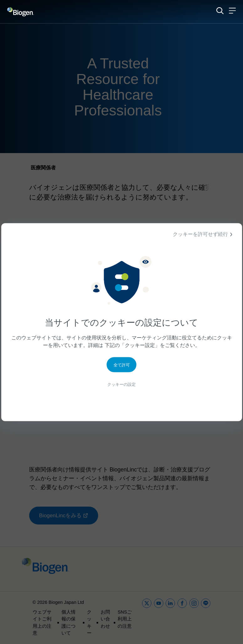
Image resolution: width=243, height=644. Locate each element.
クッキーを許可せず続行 (203, 234)
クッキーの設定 (122, 386)
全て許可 (122, 366)
